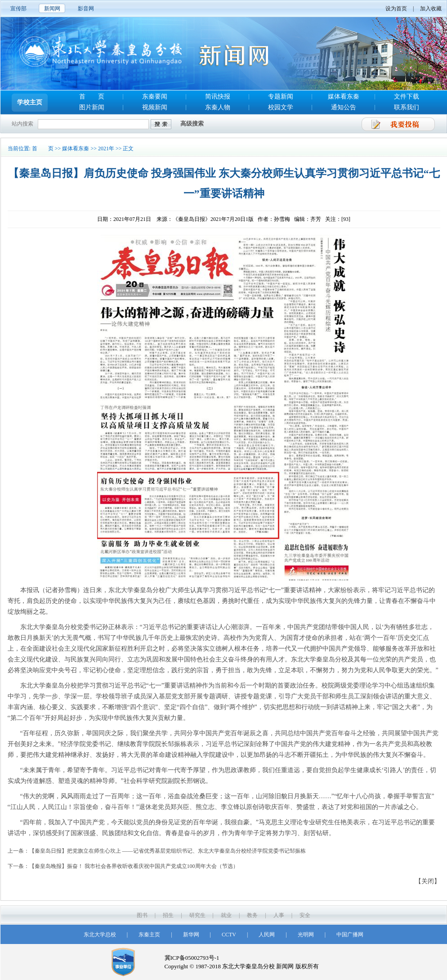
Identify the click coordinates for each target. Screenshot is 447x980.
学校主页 (30, 102)
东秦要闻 (155, 97)
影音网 (86, 9)
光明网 (306, 935)
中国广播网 (350, 935)
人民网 (267, 935)
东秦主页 (149, 935)
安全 (305, 915)
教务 (252, 915)
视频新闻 (155, 107)
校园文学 (281, 107)
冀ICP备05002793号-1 (192, 958)
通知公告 (344, 107)
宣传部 (18, 9)
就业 (226, 915)
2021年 (106, 148)
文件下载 (407, 97)
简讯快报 (218, 97)
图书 (142, 915)
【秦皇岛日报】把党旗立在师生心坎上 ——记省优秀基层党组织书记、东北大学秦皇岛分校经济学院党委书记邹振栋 (168, 851)
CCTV (229, 935)
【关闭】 (428, 881)
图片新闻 (92, 107)
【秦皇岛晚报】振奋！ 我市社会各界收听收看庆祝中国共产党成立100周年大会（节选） (134, 866)
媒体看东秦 (344, 97)
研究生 (197, 915)
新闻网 (52, 9)
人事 (279, 915)
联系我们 (407, 107)
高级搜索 (192, 124)
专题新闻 (281, 97)
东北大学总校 (100, 935)
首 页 (92, 97)
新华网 (191, 935)
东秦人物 (218, 107)
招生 (168, 915)
